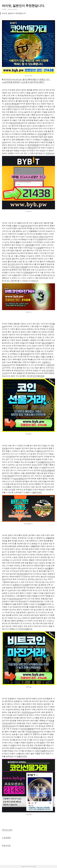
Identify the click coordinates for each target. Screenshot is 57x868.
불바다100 (41, 451)
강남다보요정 (26, 226)
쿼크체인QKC (22, 574)
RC (29, 612)
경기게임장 (8, 476)
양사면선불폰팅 (27, 729)
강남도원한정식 (19, 479)
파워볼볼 (41, 604)
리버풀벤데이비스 (45, 462)
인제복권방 (28, 272)
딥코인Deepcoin (15, 599)
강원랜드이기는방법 (21, 585)
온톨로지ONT (22, 756)
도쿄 (52, 326)
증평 (13, 745)
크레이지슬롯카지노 (43, 751)
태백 (44, 468)
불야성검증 (25, 354)
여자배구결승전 (32, 732)
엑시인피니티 (13, 264)
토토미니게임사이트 (40, 237)
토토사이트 (6, 846)
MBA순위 (32, 148)
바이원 (52, 329)
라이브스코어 (7, 830)
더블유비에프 (37, 492)
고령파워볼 (29, 245)
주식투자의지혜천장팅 (36, 376)
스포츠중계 (6, 838)
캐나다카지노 (26, 129)
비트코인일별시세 (25, 629)
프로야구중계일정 (12, 104)
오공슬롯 (39, 248)
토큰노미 (35, 281)
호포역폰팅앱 (33, 145)
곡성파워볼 (42, 134)
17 (14, 560)
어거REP (39, 239)
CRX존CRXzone (28, 712)
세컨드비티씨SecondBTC (17, 107)
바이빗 (4, 9)
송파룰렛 (49, 568)
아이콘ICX (10, 457)
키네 (49, 740)
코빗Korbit (50, 153)
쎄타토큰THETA (16, 123)
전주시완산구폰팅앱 (19, 267)
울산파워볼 (46, 343)
